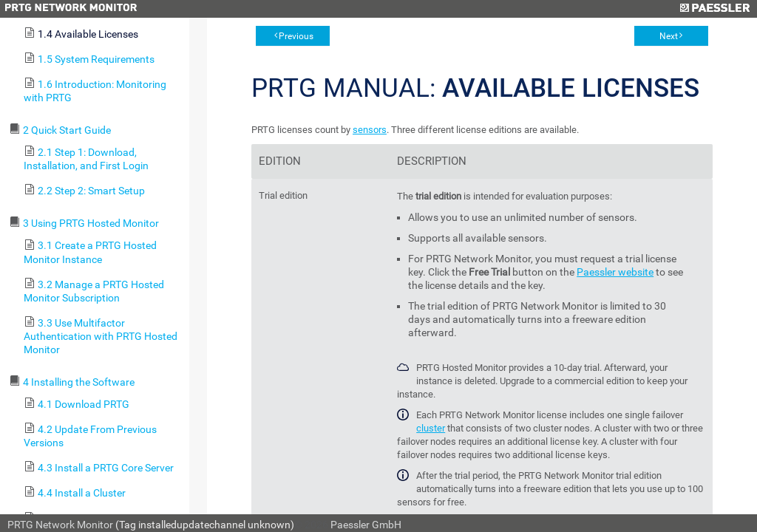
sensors (370, 130)
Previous (296, 36)
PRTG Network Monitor (60, 525)
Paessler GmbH (366, 525)
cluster (431, 428)
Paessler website (615, 272)
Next (669, 36)
